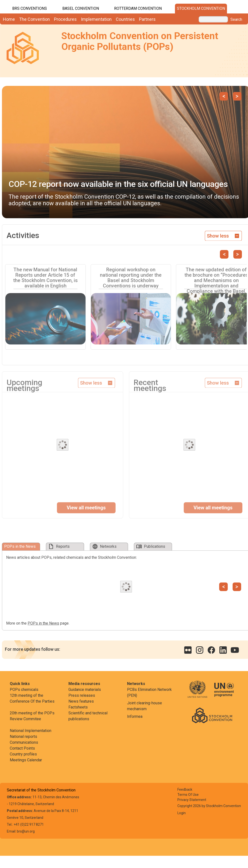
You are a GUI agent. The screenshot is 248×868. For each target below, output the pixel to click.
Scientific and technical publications (88, 716)
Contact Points (22, 748)
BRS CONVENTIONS (30, 8)
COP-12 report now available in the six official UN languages (118, 184)
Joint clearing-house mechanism (145, 706)
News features (81, 701)
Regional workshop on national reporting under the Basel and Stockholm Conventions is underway (131, 278)
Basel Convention (81, 8)
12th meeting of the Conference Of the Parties (32, 698)
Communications (24, 742)
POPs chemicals (24, 690)
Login (182, 813)
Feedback (185, 789)
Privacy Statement (192, 800)
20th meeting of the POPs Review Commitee (32, 716)
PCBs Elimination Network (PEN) (149, 692)
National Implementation (31, 731)
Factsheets (78, 707)
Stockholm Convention (201, 8)
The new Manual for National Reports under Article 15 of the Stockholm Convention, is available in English (45, 278)
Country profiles (23, 754)
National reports (23, 737)
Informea (135, 716)
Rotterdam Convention (138, 8)
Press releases (82, 695)
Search (236, 20)
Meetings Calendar (26, 760)
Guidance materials (85, 690)
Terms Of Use (188, 795)
